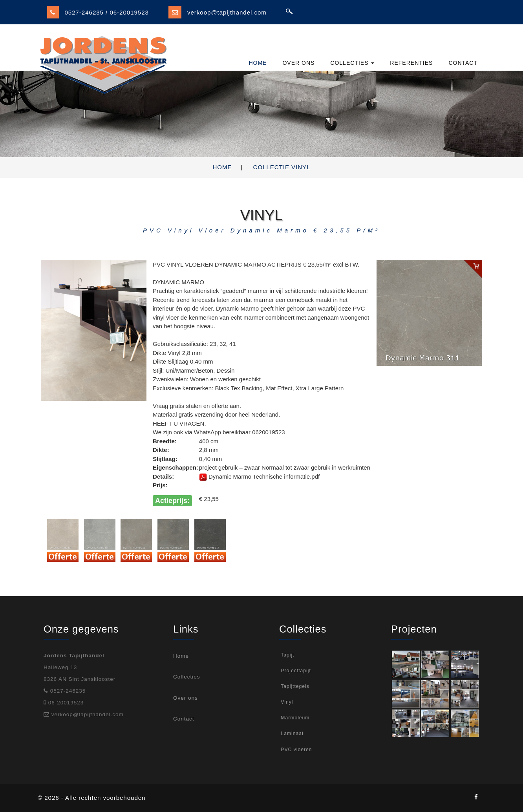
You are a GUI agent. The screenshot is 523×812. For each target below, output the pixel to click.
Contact (184, 719)
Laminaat (291, 733)
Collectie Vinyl (282, 167)
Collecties (187, 677)
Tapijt (287, 655)
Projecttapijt (295, 671)
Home (222, 167)
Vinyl (286, 702)
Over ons (186, 698)
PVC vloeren (296, 750)
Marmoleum (294, 718)
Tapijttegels (294, 686)
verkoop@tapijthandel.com (227, 12)
